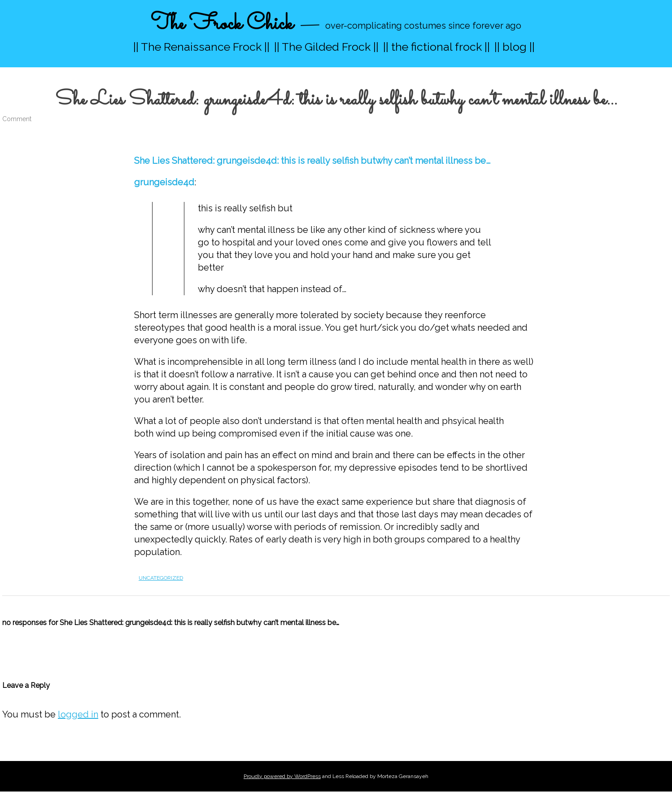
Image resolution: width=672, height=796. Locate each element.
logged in (78, 714)
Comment (17, 119)
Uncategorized (161, 578)
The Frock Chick (222, 24)
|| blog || (515, 47)
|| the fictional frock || (436, 47)
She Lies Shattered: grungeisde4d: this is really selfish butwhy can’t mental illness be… (312, 161)
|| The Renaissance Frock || (201, 47)
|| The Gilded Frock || (326, 47)
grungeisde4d (164, 182)
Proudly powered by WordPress (282, 776)
